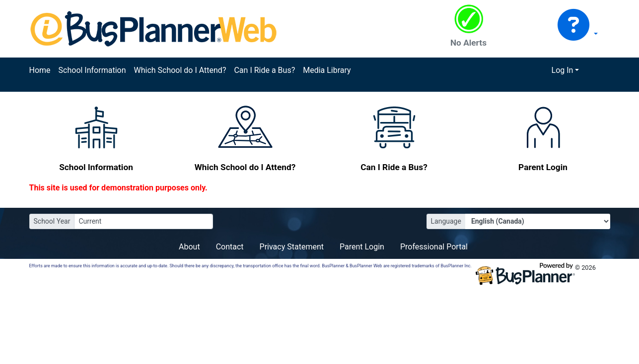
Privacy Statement (292, 247)
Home (40, 70)
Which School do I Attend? (180, 70)
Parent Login (362, 247)
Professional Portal (434, 247)
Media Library (327, 70)
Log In (563, 70)
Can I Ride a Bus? (264, 70)
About (189, 247)
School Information (92, 70)
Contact (230, 247)
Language (446, 221)
